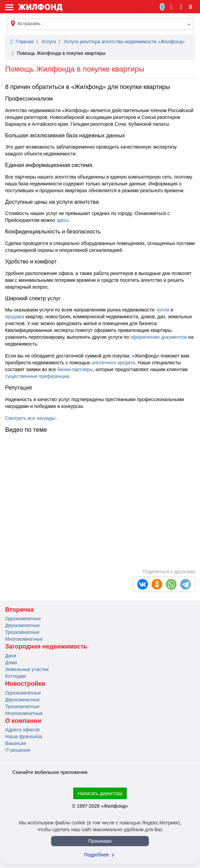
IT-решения (18, 750)
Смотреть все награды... (32, 418)
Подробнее (100, 855)
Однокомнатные (23, 619)
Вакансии (16, 743)
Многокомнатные (24, 639)
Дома (11, 663)
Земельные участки (27, 669)
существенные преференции (37, 376)
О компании (23, 721)
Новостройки (25, 684)
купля (162, 310)
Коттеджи (16, 676)
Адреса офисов (22, 730)
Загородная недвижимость (46, 646)
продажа (15, 317)
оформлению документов (158, 337)
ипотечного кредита (113, 363)
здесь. (63, 220)
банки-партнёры (75, 369)
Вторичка (19, 610)
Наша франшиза (24, 736)
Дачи (11, 656)
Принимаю (100, 841)
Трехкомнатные (22, 632)
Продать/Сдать (162, 7)
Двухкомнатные (22, 625)
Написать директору (100, 793)
